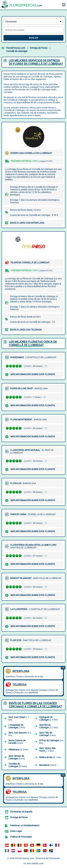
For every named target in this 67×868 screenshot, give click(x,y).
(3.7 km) (49, 726)
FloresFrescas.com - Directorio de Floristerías (37, 858)
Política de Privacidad (21, 837)
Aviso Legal (16, 831)
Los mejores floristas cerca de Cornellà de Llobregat (33, 343)
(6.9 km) (18, 750)
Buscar (33, 38)
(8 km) (17, 757)
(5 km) (48, 734)
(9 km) (48, 765)
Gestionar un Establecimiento (25, 825)
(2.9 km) (49, 718)
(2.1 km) (19, 718)
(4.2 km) (20, 734)
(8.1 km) (50, 757)
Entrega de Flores (39, 48)
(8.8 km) (18, 765)
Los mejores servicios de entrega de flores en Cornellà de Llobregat (36, 62)
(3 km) (17, 726)
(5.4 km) (51, 742)
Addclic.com (37, 863)
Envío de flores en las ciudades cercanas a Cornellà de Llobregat (35, 705)
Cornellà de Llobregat (17, 51)
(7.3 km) (47, 750)
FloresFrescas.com (16, 48)
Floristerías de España (21, 812)
